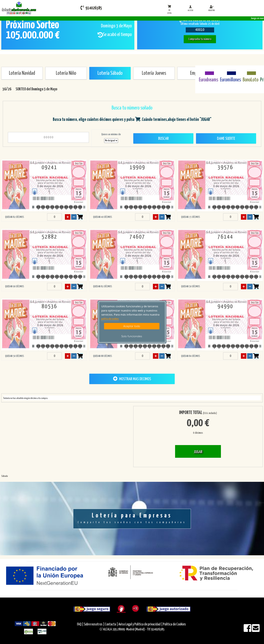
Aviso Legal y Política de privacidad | (141, 624)
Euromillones (230, 80)
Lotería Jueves (154, 73)
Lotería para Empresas (132, 519)
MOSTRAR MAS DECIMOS (132, 379)
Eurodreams (209, 80)
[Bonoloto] (251, 71)
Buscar (163, 139)
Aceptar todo (132, 326)
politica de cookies (110, 319)
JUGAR (198, 452)
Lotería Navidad (22, 73)
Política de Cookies (174, 624)
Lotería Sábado (110, 73)
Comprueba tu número (200, 39)
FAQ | (80, 624)
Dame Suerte (226, 139)
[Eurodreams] (209, 71)
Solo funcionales (132, 336)
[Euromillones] (231, 71)
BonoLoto (251, 80)
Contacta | (111, 624)
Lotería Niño (66, 73)
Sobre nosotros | (94, 624)
